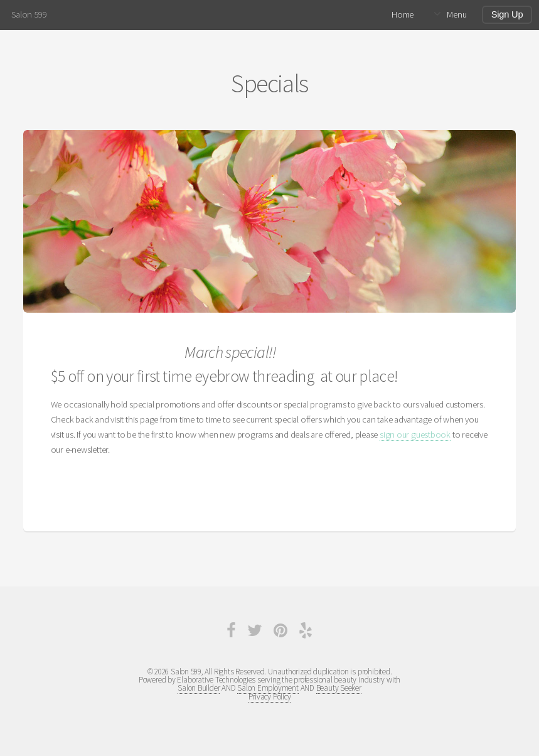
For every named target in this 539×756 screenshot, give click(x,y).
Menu (456, 14)
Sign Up (507, 14)
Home (403, 14)
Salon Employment (268, 688)
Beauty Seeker (339, 688)
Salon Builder (199, 688)
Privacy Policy (270, 697)
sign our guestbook (415, 435)
